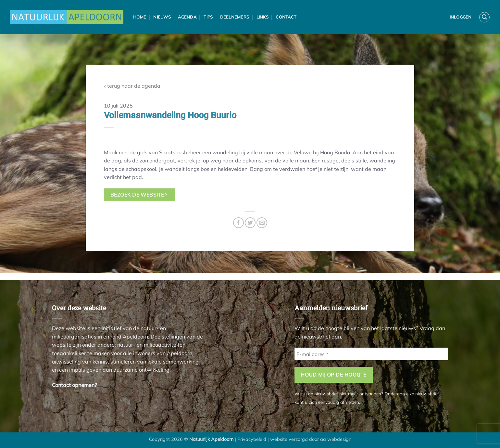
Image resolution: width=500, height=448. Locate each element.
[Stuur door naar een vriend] (262, 223)
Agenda (187, 17)
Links (262, 17)
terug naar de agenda (132, 86)
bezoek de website (139, 195)
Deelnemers (235, 17)
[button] (484, 17)
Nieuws (162, 17)
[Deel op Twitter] (250, 223)
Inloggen (461, 17)
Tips (208, 17)
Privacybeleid (252, 439)
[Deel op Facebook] (238, 223)
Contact (286, 17)
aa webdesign (336, 439)
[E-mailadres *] (371, 354)
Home (140, 17)
